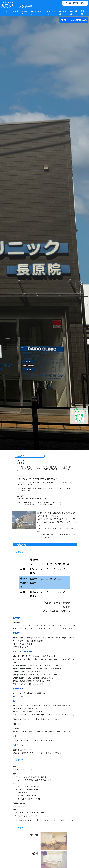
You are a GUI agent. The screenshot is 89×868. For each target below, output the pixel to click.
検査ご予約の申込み (74, 20)
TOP (6, 11)
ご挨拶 (16, 11)
